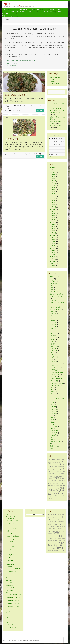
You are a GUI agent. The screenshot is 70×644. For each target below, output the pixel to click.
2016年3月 (52, 226)
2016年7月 (52, 218)
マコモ (53, 403)
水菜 (52, 418)
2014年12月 (53, 259)
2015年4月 (52, 250)
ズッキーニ (54, 377)
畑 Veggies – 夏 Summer (14, 600)
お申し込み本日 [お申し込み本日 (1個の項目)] (61, 460)
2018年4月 (52, 174)
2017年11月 (53, 183)
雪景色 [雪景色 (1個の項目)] (61, 550)
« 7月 (50, 157)
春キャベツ (54, 337)
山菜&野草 (54, 320)
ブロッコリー (55, 426)
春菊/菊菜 (54, 340)
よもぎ (54, 327)
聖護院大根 (55, 431)
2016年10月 (53, 211)
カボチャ (53, 394)
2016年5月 (52, 222)
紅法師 (53, 420)
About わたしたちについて (13, 11)
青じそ (53, 387)
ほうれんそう (55, 381)
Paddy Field (11, 555)
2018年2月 (52, 177)
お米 (52, 279)
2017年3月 (52, 200)
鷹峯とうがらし (56, 374)
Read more (40, 111)
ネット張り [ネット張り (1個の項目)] (55, 467)
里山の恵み (54, 283)
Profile (53, 79)
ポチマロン (55, 396)
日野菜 (54, 407)
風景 (52, 285)
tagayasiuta (9, 106)
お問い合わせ (11, 624)
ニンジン (9, 108)
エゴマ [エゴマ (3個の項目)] (58, 464)
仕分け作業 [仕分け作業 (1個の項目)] (61, 476)
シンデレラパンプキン (58, 398)
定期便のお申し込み (13, 627)
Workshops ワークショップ (41, 11)
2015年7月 (52, 244)
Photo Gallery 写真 (6, 15)
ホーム (4, 10)
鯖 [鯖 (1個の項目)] (51, 498)
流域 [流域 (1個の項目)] (61, 486)
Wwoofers (54, 292)
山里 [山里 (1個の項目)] (51, 483)
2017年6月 (52, 194)
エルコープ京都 (11, 66)
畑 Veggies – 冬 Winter (13, 606)
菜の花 (53, 329)
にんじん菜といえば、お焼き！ (17, 95)
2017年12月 (53, 181)
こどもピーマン (56, 368)
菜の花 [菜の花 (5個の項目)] (60, 548)
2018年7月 (52, 168)
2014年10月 (53, 263)
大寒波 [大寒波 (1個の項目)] (50, 481)
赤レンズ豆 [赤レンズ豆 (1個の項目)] (54, 496)
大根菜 (25, 154)
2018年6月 (52, 170)
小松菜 (53, 335)
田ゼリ (54, 324)
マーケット (54, 301)
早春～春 (53, 311)
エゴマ (53, 390)
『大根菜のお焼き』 (12, 139)
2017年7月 (52, 192)
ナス (52, 359)
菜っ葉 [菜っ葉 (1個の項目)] (55, 493)
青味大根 (55, 433)
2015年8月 (52, 242)
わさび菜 (53, 424)
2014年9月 (52, 266)
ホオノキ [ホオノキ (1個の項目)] (59, 472)
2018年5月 (52, 172)
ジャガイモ (54, 350)
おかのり (53, 392)
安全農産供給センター (29, 61)
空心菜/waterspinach (56, 379)
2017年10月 (53, 185)
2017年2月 (52, 203)
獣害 (52, 290)
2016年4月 (52, 224)
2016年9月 (52, 213)
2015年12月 (53, 233)
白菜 (52, 416)
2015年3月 (52, 252)
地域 (52, 288)
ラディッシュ (55, 346)
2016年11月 (53, 209)
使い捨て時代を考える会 (14, 61)
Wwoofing (54, 81)
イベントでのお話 (56, 307)
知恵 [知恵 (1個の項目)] (54, 490)
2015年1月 (52, 257)
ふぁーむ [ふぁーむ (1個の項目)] (54, 462)
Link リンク (13, 15)
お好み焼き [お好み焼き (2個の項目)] (52, 459)
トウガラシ (54, 366)
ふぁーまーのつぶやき (56, 442)
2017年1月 (52, 205)
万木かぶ (55, 409)
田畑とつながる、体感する (58, 303)
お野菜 (53, 281)
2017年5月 (52, 196)
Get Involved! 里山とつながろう (51, 11)
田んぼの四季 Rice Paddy (14, 595)
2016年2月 (52, 229)
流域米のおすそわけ (13, 571)
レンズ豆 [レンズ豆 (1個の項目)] (58, 474)
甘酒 (52, 439)
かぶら (53, 405)
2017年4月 (52, 198)
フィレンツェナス (57, 363)
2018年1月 (52, 179)
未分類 (51, 448)
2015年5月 (52, 248)
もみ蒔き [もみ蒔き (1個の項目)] (59, 462)
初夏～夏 (53, 314)
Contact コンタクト (19, 15)
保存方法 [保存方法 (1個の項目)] (50, 479)
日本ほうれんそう (57, 385)
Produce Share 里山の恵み (23, 11)
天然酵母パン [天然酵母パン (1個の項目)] (55, 481)
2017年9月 (52, 187)
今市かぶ (55, 413)
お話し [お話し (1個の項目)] (50, 462)
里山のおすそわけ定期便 (56, 294)
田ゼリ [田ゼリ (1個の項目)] (57, 488)
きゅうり (53, 353)
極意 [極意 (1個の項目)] (57, 483)
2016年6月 (52, 220)
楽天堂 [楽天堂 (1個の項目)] (60, 483)
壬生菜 (53, 422)
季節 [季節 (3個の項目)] (61, 481)
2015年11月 (53, 235)
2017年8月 (52, 190)
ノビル (54, 322)
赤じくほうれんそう (58, 383)
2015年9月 (52, 239)
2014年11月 (53, 261)
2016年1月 (52, 231)
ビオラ (54, 348)
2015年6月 (52, 246)
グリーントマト (56, 357)
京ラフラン (54, 333)
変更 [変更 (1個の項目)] (63, 479)
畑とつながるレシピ (30, 106)
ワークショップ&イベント (57, 296)
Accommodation (55, 84)
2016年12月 (53, 207)
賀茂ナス (55, 361)
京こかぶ (55, 411)
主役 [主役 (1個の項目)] (57, 476)
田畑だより (53, 277)
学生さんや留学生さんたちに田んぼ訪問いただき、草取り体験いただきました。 (57, 110)
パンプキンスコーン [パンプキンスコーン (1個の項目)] (54, 469)
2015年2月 (52, 255)
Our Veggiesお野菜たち (32, 11)
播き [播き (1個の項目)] (54, 483)
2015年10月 (53, 237)
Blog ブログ (59, 11)
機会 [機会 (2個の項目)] (58, 485)
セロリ (53, 342)
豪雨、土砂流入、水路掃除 (57, 104)
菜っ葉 (53, 344)
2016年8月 (52, 216)
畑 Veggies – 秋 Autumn (14, 603)
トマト (53, 355)
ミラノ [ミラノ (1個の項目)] (54, 474)
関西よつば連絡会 (12, 63)
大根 (29, 154)
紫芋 (52, 437)
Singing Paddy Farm (55, 77)
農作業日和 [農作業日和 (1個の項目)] (60, 496)
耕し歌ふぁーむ (12, 4)
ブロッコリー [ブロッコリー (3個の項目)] (56, 470)
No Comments (18, 108)
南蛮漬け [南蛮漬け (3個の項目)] (57, 478)
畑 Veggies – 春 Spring (13, 597)
